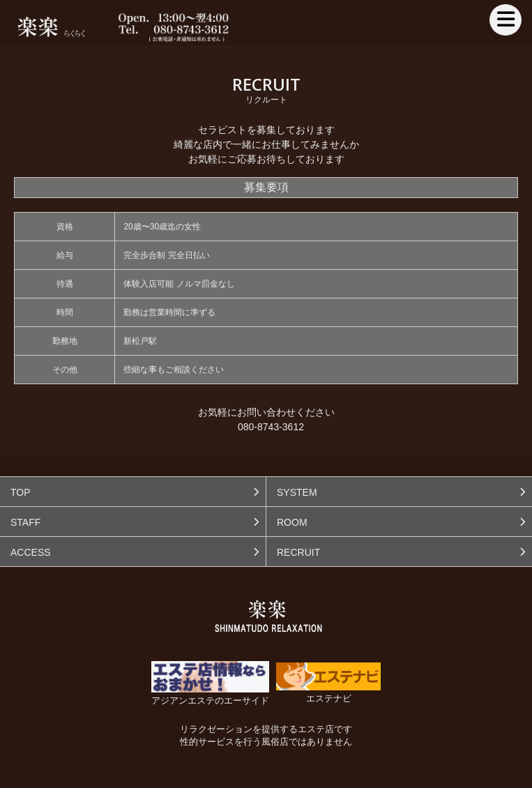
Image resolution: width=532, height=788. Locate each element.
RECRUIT (298, 552)
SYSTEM (297, 492)
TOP (21, 492)
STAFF (25, 522)
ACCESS (31, 552)
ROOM (292, 522)
